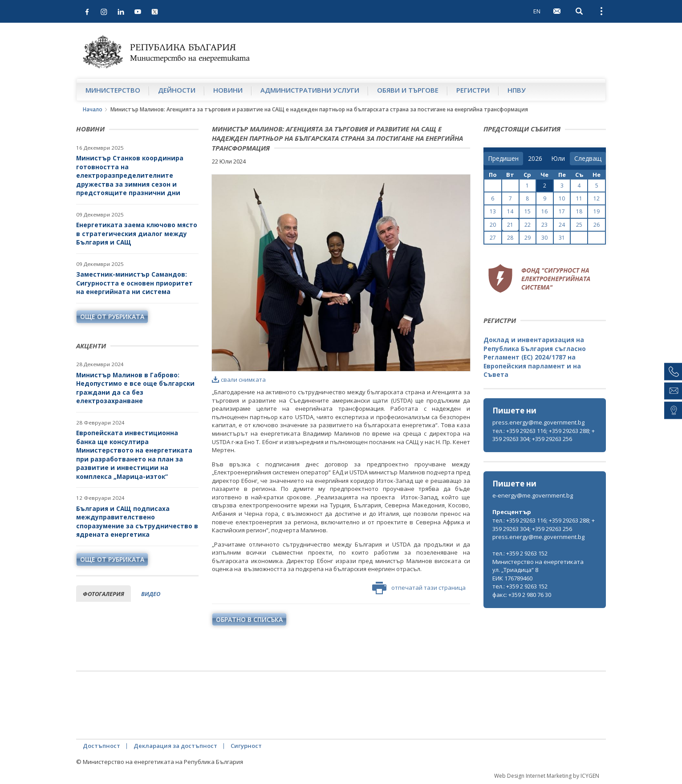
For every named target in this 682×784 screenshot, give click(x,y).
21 (510, 225)
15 (528, 211)
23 (544, 225)
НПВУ (517, 90)
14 (510, 211)
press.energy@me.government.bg (538, 422)
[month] (558, 159)
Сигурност (246, 746)
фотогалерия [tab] (104, 594)
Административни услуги (310, 90)
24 (562, 225)
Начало (93, 109)
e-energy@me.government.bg (533, 495)
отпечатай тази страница (419, 588)
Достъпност (101, 746)
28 (510, 238)
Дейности (177, 90)
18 (579, 211)
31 (562, 238)
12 (597, 198)
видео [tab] (151, 594)
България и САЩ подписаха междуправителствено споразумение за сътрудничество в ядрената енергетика (137, 522)
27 (493, 238)
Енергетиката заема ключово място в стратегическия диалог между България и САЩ (137, 233)
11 (579, 198)
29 (528, 238)
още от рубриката (112, 316)
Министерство (113, 90)
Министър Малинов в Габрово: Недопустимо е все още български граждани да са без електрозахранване (135, 388)
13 (493, 211)
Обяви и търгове (408, 90)
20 (493, 225)
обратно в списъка (249, 619)
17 (562, 211)
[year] (535, 159)
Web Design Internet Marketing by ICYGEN (547, 776)
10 (562, 198)
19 (597, 211)
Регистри (473, 90)
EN (537, 11)
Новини (228, 90)
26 (597, 225)
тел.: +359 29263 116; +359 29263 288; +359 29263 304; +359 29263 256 (544, 435)
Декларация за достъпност (175, 746)
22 (528, 225)
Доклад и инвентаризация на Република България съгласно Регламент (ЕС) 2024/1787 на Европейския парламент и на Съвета (535, 357)
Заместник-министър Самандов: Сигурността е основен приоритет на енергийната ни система (134, 283)
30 (544, 238)
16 (544, 211)
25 (579, 225)
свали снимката (239, 380)
